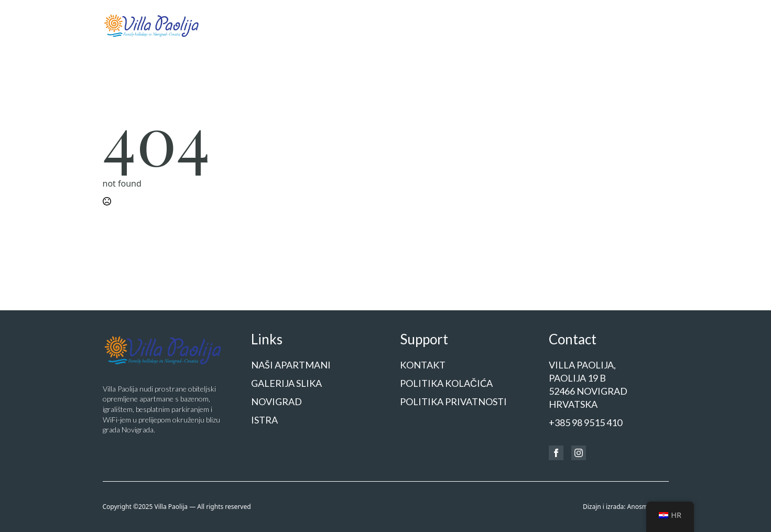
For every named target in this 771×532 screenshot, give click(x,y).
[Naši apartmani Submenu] (401, 25)
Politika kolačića (446, 383)
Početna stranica (298, 24)
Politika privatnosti (453, 401)
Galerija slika (443, 24)
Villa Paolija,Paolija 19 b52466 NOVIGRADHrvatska (588, 385)
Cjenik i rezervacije (591, 24)
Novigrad (497, 24)
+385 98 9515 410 (585, 422)
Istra (536, 24)
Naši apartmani (370, 24)
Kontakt (654, 24)
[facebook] (556, 453)
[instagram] (579, 453)
